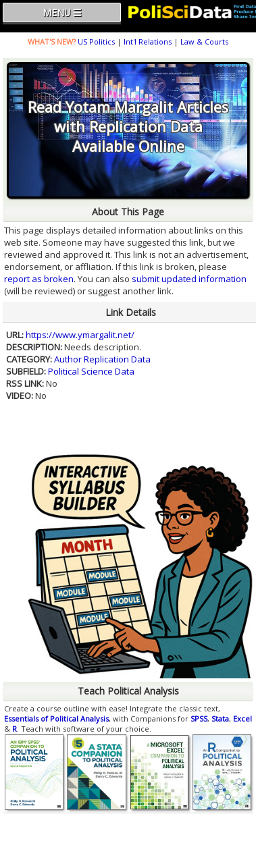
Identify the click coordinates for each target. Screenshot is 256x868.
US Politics (96, 42)
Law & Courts (204, 42)
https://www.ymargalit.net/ (80, 335)
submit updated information (189, 279)
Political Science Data (91, 371)
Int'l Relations (148, 42)
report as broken (39, 279)
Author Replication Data (102, 359)
